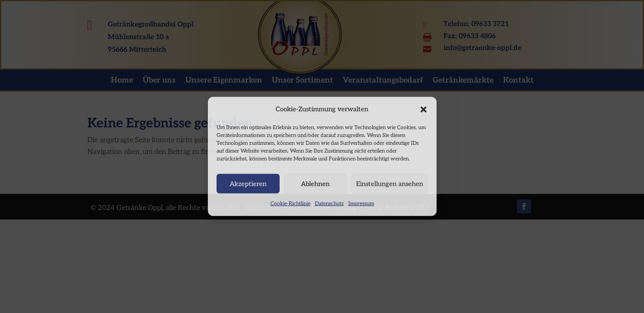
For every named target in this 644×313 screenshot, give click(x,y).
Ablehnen (315, 184)
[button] (424, 109)
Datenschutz (329, 204)
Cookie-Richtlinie (290, 204)
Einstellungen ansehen (390, 184)
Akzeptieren (248, 184)
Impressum (361, 204)
